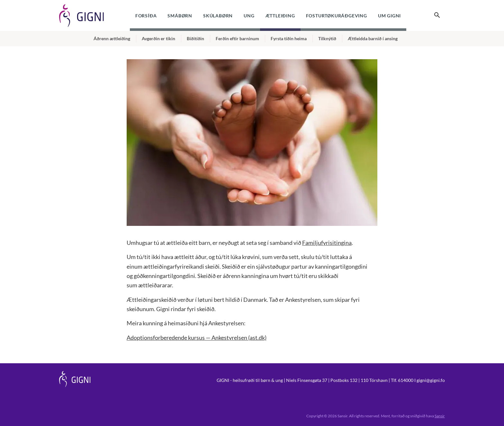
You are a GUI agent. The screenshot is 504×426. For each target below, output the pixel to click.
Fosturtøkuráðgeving (337, 16)
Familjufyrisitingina (327, 243)
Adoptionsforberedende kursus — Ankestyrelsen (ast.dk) (197, 338)
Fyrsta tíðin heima (289, 38)
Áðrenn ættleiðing (112, 38)
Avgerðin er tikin (158, 38)
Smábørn (180, 16)
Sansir (440, 416)
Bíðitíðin (195, 38)
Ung (249, 16)
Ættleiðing (280, 16)
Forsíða (146, 16)
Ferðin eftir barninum (237, 38)
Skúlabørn (218, 16)
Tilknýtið (327, 38)
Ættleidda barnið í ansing (373, 38)
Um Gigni (389, 16)
